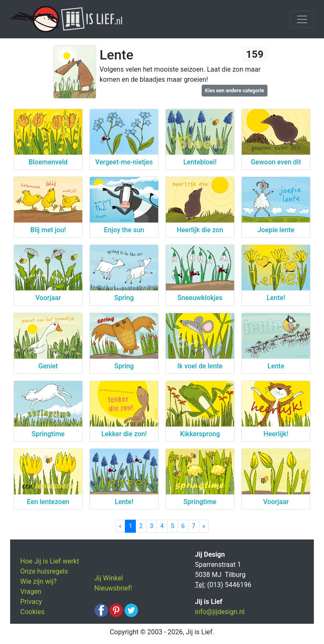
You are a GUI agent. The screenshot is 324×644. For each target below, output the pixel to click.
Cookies (32, 612)
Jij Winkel (109, 578)
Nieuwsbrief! (113, 588)
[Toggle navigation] (302, 19)
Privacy (31, 602)
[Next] (204, 526)
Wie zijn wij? (38, 581)
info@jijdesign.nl (220, 612)
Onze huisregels (44, 571)
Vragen (31, 592)
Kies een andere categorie (235, 91)
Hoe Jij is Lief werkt (50, 561)
